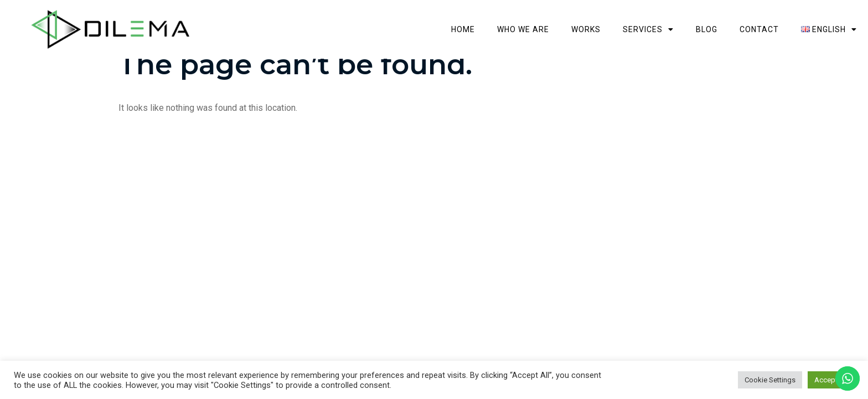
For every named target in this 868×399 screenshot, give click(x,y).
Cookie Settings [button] (770, 380)
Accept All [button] (831, 380)
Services (648, 29)
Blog (707, 29)
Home (463, 29)
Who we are (523, 29)
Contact (759, 29)
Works (586, 29)
